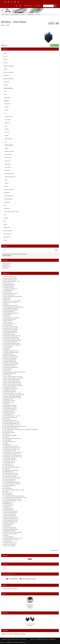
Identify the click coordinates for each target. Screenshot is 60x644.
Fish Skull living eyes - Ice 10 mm (12, 416)
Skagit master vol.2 (9, 502)
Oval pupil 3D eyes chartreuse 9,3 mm (13, 538)
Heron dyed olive (9, 488)
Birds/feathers (7, 98)
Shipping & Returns (7, 264)
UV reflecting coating (9, 411)
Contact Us (5, 268)
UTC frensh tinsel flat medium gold (12, 478)
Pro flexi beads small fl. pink (11, 342)
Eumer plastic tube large (10, 458)
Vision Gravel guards (10, 432)
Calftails (6, 135)
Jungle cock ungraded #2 (10, 514)
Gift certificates (7, 237)
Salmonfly (12, 639)
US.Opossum (7, 104)
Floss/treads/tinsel (8, 199)
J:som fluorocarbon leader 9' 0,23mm (13, 499)
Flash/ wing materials (9, 189)
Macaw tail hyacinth (30, 624)
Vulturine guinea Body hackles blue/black (14, 307)
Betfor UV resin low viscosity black (13, 301)
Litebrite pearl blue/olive (10, 531)
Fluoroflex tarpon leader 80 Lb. (11, 367)
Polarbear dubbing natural (10, 361)
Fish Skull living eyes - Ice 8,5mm (12, 484)
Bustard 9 (6, 535)
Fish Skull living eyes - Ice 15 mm (12, 425)
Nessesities (6, 75)
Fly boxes (6, 85)
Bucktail (6, 129)
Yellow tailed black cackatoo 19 (11, 313)
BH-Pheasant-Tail (9, 431)
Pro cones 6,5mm (8, 346)
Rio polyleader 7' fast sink (10, 387)
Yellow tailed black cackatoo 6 (11, 330)
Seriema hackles (8, 315)
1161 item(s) (29, 6)
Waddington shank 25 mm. (10, 374)
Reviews (5, 45)
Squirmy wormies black (10, 485)
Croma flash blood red (10, 442)
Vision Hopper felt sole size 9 (11, 520)
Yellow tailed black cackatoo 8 (11, 306)
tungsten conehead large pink (11, 522)
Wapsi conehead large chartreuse (12, 380)
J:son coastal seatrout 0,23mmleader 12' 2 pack (15, 497)
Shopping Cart (6, 273)
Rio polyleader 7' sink (9, 402)
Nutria (5, 180)
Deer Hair (6, 132)
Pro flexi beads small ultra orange (12, 343)
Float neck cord (8, 322)
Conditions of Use (7, 267)
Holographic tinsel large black (12, 470)
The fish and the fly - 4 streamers (12, 318)
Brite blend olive (8, 541)
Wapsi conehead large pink (10, 405)
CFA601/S (7, 434)
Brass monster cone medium (11, 303)
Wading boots (7, 228)
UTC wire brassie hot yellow (11, 534)
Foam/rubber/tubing (8, 196)
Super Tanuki (7, 167)
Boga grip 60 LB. (9, 414)
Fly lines (5, 60)
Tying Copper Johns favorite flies (12, 467)
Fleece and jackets (8, 231)
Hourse (6, 183)
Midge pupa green (9, 472)
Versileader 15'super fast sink (11, 389)
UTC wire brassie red (10, 295)
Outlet (5, 53)
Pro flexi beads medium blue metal (12, 336)
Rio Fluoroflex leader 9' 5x (10, 392)
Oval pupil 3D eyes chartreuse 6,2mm (13, 455)
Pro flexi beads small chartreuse (12, 337)
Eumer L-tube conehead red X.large (12, 384)
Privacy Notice (6, 265)
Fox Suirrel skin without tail (11, 417)
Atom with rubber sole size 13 (11, 293)
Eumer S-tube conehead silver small (13, 383)
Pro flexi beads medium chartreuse (12, 345)
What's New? (5, 613)
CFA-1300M (7, 316)
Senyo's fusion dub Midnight (11, 327)
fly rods (5, 56)
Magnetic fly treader (9, 354)
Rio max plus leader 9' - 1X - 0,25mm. (13, 393)
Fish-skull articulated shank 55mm (13, 439)
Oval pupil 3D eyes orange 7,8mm (12, 449)
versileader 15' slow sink (10, 390)
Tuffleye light (8, 445)
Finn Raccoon (7, 158)
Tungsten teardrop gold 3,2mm (11, 351)
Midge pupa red (8, 525)
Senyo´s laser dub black (10, 546)
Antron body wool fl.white (10, 476)
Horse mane (7, 419)
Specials (4, 594)
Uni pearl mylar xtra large (10, 528)
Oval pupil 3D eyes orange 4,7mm (12, 454)
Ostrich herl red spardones (10, 355)
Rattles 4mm (7, 299)
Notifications (5, 631)
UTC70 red (7, 404)
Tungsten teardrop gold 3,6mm (11, 352)
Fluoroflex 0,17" (8, 507)
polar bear (6, 123)
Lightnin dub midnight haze (10, 410)
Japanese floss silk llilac (10, 284)
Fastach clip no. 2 (9, 493)
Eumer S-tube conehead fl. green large (13, 386)
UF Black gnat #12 (8, 290)
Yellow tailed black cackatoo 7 (11, 310)
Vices (5, 91)
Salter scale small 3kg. (9, 334)
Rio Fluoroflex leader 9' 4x (10, 366)
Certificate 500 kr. (8, 348)
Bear (5, 126)
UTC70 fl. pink (7, 375)
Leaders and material (8, 72)
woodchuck (7, 170)
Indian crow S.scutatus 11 (10, 544)
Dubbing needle (8, 325)
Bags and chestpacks (8, 79)
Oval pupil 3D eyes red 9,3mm (11, 446)
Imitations (6, 218)
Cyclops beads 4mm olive (10, 360)
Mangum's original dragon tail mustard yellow (15, 426)
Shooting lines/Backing (9, 66)
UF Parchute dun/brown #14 (11, 289)
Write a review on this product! (11, 589)
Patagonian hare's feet (9, 177)
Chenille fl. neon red (9, 287)
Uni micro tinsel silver (9, 523)
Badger (6, 148)
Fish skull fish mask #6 (9, 461)
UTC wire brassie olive (10, 324)
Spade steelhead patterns (10, 319)
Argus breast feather (9, 286)
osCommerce (24, 639)
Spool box (7, 349)
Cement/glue (7, 202)
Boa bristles (7, 164)
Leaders (5, 69)
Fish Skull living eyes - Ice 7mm (12, 422)
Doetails (6, 107)
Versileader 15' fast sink (10, 401)
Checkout (38, 6)
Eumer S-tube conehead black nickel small (14, 395)
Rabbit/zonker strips (9, 151)
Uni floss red (8, 487)
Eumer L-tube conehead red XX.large (13, 377)
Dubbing (6, 186)
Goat (5, 142)
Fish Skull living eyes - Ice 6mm (11, 540)
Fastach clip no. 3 (8, 526)
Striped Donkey (8, 155)
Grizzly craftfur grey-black (11, 358)
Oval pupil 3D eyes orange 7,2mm (12, 448)
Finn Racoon (7, 120)
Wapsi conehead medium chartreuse (13, 398)
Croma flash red (8, 494)
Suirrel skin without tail (10, 481)
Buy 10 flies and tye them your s (11, 212)
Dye (5, 215)
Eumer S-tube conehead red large (12, 381)
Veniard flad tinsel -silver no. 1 (12, 428)
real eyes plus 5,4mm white (10, 278)
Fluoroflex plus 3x (8, 508)
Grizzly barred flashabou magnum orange (14, 496)
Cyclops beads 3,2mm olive (11, 473)
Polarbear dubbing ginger (11, 436)
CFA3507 (7, 469)
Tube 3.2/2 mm (8, 464)
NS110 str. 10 (7, 371)
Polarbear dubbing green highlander (12, 396)
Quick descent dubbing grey (11, 513)
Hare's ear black (8, 292)
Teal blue (6, 304)
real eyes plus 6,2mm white (10, 460)
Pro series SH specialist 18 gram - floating (14, 490)
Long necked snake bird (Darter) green (13, 296)
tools (5, 94)
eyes (5, 205)
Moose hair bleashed (9, 312)
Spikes (6, 443)
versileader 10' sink (9, 399)
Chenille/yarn (7, 193)
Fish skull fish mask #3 (9, 463)
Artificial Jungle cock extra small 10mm (13, 532)
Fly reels (5, 63)
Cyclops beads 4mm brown (11, 364)
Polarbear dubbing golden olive (12, 423)
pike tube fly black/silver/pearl (11, 529)
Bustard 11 (7, 437)
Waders (5, 224)
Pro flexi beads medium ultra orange (13, 340)
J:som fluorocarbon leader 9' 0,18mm (13, 500)
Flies (5, 221)
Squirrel (6, 110)
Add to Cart (55, 45)
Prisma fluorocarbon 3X (10, 479)
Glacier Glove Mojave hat (10, 516)
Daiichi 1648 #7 (8, 298)
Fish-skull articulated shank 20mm (13, 482)
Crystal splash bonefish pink (11, 333)
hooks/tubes (7, 208)
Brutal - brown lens (8, 321)
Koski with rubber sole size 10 (11, 519)
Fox (5, 113)
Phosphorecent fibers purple (11, 511)
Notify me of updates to (14, 634)
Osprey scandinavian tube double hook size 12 (15, 372)
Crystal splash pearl (9, 510)
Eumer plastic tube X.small (10, 280)
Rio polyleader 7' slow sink (10, 407)
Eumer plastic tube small (10, 451)
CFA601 (7, 491)
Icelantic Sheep (8, 139)
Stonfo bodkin (8, 440)
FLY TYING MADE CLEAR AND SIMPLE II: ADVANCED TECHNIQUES (21, 429)
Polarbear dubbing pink (10, 413)
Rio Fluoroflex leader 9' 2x (10, 408)
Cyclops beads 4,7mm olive (11, 328)
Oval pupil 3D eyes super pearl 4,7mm (13, 457)
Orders (5, 240)
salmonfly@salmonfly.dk (29, 579)
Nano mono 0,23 (8, 283)
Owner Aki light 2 (8, 369)
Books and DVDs (8, 234)
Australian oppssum (9, 174)
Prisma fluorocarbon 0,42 (10, 420)
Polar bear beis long (9, 466)
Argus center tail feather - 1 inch (12, 281)
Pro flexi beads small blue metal (12, 339)
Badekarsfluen (8, 504)
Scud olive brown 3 (9, 505)
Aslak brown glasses (9, 537)
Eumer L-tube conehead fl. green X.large (14, 378)
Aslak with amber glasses (10, 277)
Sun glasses (6, 82)
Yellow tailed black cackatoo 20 (11, 309)
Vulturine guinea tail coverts (11, 331)
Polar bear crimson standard (11, 475)
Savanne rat (7, 161)
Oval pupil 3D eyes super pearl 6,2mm (13, 452)
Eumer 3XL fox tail (8, 116)
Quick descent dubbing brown (11, 517)
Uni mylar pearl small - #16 (10, 543)
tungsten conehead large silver (11, 363)
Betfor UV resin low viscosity (11, 357)
